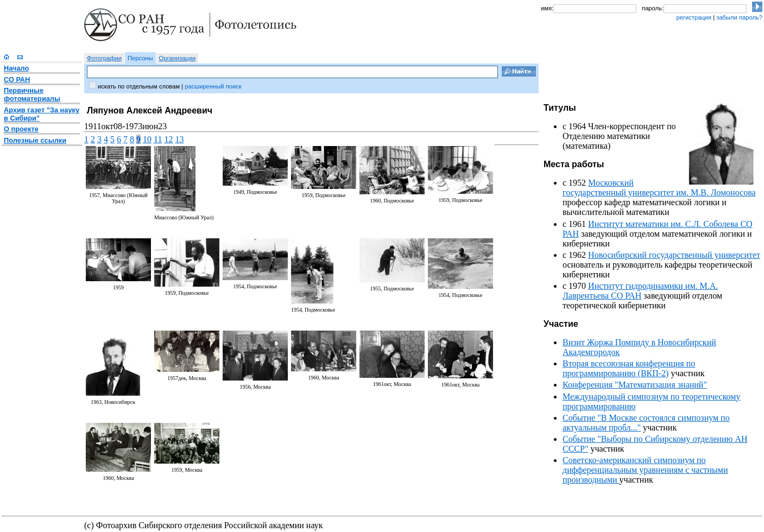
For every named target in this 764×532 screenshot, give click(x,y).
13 (179, 139)
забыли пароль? (739, 17)
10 (147, 139)
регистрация (694, 17)
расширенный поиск (213, 86)
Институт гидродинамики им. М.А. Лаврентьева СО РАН (640, 291)
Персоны (140, 58)
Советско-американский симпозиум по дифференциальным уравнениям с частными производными (645, 470)
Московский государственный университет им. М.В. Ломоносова (659, 188)
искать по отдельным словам (139, 86)
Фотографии (104, 58)
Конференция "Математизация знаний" (635, 385)
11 (158, 139)
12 (168, 139)
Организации (178, 58)
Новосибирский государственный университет (674, 255)
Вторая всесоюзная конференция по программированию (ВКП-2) (629, 368)
